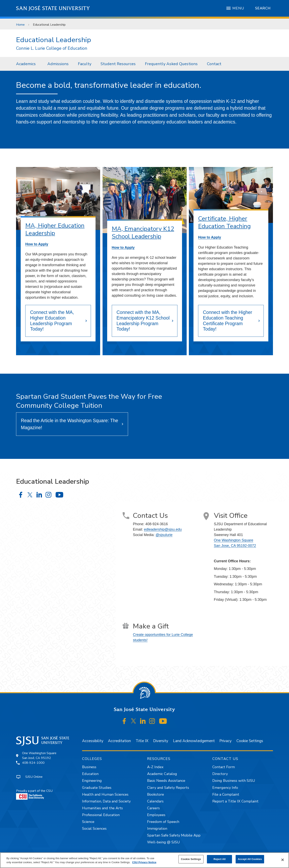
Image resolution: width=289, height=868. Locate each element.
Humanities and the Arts (102, 808)
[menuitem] (27, 64)
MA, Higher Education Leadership (55, 229)
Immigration (157, 829)
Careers (153, 808)
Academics (26, 64)
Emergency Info (225, 788)
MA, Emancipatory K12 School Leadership (143, 233)
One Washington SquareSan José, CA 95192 (39, 756)
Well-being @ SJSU (163, 842)
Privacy (225, 741)
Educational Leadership (49, 25)
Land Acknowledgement (194, 741)
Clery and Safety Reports (168, 788)
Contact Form (224, 767)
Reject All (220, 859)
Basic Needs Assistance (166, 781)
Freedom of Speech (163, 822)
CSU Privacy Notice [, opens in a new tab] (144, 862)
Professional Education (101, 815)
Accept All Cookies (250, 859)
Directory (220, 774)
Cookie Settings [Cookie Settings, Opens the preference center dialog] (191, 859)
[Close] (283, 860)
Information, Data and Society (106, 801)
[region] (144, 860)
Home (20, 25)
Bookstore (156, 794)
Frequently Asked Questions (171, 64)
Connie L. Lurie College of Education (52, 48)
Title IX (142, 741)
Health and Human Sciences (105, 794)
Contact (214, 64)
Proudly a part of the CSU (34, 794)
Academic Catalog (162, 774)
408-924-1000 (33, 763)
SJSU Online (34, 777)
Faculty (85, 64)
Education (90, 774)
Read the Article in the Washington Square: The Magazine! (70, 424)
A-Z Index (155, 767)
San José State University (53, 8)
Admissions (58, 64)
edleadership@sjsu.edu (163, 529)
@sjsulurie (164, 535)
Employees (156, 815)
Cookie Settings (250, 741)
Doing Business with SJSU (234, 781)
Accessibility (93, 741)
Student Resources (118, 64)
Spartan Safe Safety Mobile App (174, 835)
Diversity (161, 741)
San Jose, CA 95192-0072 (235, 546)
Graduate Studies (97, 788)
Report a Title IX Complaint (235, 801)
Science (88, 822)
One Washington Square (234, 540)
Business (89, 767)
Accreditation (119, 741)
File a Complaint (226, 794)
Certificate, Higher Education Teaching (224, 222)
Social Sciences (94, 829)
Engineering (92, 781)
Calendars (155, 801)
